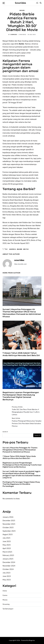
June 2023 (7, 576)
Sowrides (20, 3)
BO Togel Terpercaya (23, 617)
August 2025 (8, 534)
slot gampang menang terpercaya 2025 (22, 623)
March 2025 (7, 552)
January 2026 (8, 517)
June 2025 (7, 541)
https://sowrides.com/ (20, 264)
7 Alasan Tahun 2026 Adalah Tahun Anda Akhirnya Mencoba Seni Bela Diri (19, 457)
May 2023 (7, 580)
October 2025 (8, 527)
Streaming (6, 604)
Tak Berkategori (8, 609)
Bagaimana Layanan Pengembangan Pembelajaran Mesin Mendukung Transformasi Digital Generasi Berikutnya (21, 396)
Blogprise (32, 640)
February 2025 (8, 555)
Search (5, 432)
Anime (5, 591)
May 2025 (7, 545)
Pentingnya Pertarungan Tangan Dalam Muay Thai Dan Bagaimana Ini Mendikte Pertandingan (21, 484)
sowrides (14, 34)
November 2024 (9, 566)
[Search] (41, 3)
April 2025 (7, 548)
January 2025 (8, 559)
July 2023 (6, 573)
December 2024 (9, 562)
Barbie (20, 249)
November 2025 (9, 524)
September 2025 (9, 531)
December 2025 (9, 520)
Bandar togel (8, 505)
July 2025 (6, 538)
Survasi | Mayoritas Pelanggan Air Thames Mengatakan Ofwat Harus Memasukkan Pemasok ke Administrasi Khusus (22, 313)
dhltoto (5, 617)
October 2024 (8, 569)
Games (5, 595)
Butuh (26, 249)
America (13, 249)
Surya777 (6, 632)
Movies (22, 10)
